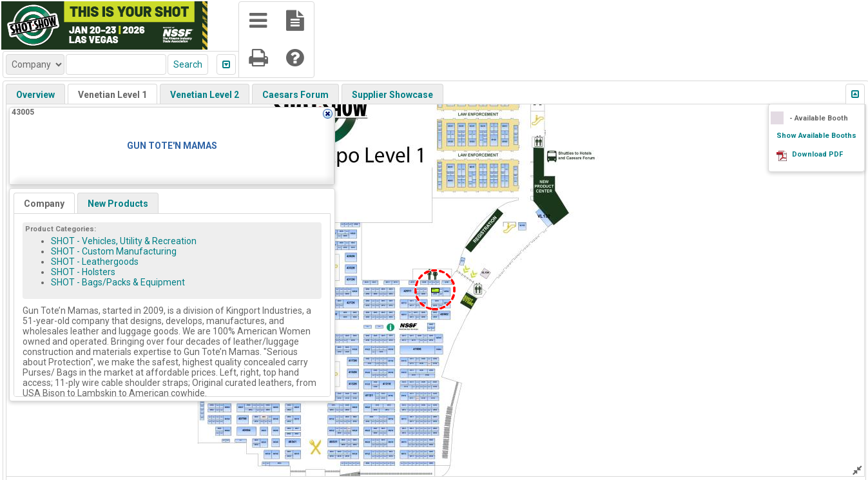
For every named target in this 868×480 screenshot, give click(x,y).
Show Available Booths (816, 136)
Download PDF (817, 154)
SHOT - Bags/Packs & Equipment (118, 282)
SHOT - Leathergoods (95, 262)
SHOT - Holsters (83, 272)
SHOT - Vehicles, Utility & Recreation (124, 241)
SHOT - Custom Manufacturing (114, 251)
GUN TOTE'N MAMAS (172, 146)
